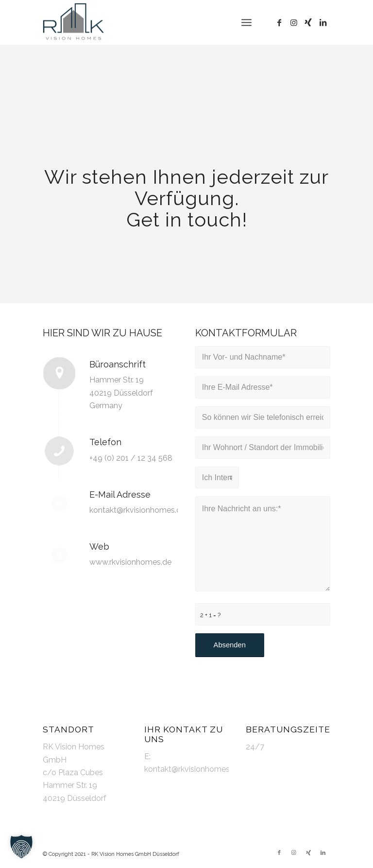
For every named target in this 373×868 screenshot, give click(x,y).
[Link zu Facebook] (279, 22)
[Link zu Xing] (308, 22)
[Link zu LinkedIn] (323, 22)
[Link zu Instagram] (294, 22)
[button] (21, 847)
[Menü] (246, 22)
